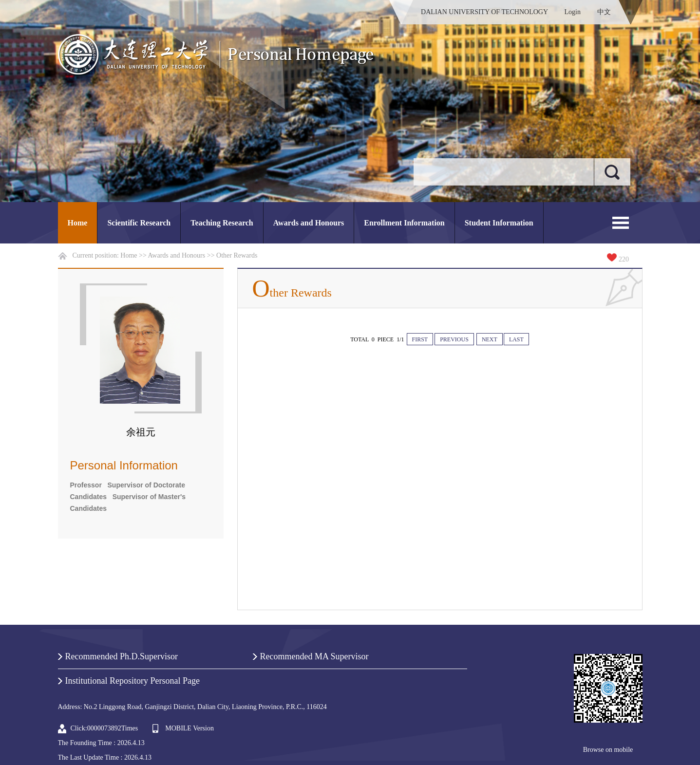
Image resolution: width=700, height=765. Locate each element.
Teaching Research (222, 223)
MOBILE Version (189, 728)
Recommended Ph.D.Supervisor (122, 656)
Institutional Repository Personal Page (132, 681)
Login (573, 12)
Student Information (499, 223)
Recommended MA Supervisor (314, 656)
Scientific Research (139, 223)
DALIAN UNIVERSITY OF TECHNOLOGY (484, 12)
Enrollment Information (404, 223)
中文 (604, 12)
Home (78, 223)
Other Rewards (237, 255)
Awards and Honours (309, 223)
